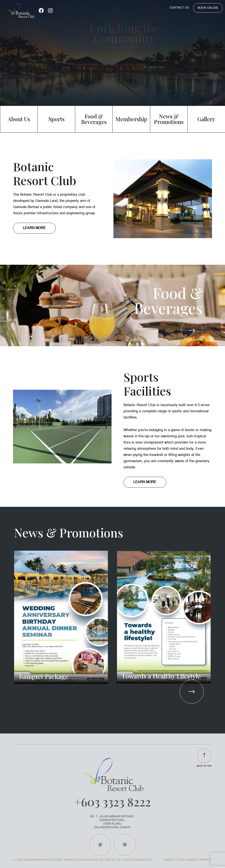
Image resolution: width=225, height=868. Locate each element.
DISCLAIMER (187, 860)
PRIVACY (205, 860)
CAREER (169, 860)
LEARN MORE (34, 228)
